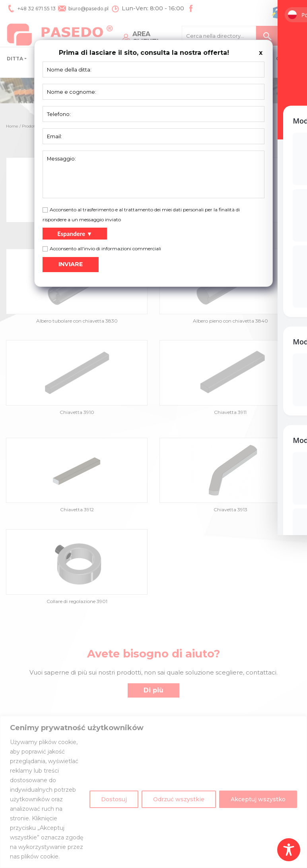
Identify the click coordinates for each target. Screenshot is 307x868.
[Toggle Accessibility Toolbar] (289, 850)
